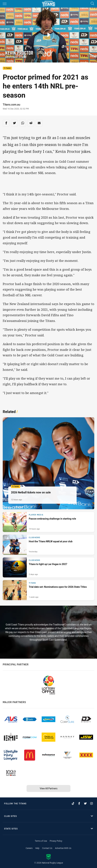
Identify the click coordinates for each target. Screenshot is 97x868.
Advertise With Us (63, 848)
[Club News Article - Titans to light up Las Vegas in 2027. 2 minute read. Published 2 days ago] (48, 567)
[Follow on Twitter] (85, 803)
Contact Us (47, 848)
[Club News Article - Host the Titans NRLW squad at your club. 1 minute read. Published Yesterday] (48, 545)
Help (37, 848)
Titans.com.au (11, 104)
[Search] (92, 4)
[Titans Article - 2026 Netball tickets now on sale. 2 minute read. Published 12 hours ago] (48, 463)
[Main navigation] (5, 4)
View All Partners (49, 788)
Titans (7, 68)
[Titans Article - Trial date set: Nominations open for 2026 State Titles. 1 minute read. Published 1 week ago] (48, 590)
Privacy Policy (56, 841)
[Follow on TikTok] (73, 803)
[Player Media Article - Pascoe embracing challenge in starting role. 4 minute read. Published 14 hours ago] (48, 522)
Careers (29, 848)
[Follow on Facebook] (79, 803)
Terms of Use (41, 841)
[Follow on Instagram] (92, 803)
